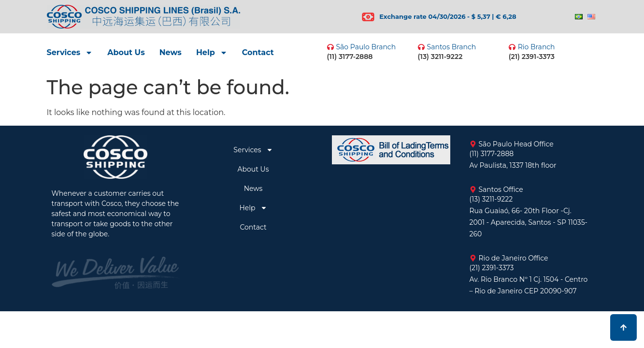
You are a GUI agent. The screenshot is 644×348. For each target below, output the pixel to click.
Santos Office (501, 189)
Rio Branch (537, 47)
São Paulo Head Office (516, 144)
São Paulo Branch (366, 47)
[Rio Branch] (512, 47)
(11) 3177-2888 (350, 57)
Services (70, 53)
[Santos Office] (473, 189)
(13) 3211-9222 (440, 57)
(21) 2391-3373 (532, 57)
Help (212, 53)
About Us (126, 52)
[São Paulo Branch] (330, 47)
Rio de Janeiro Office (514, 258)
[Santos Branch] (421, 47)
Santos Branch (452, 47)
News (171, 52)
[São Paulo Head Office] (473, 144)
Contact (258, 52)
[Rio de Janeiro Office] (473, 258)
